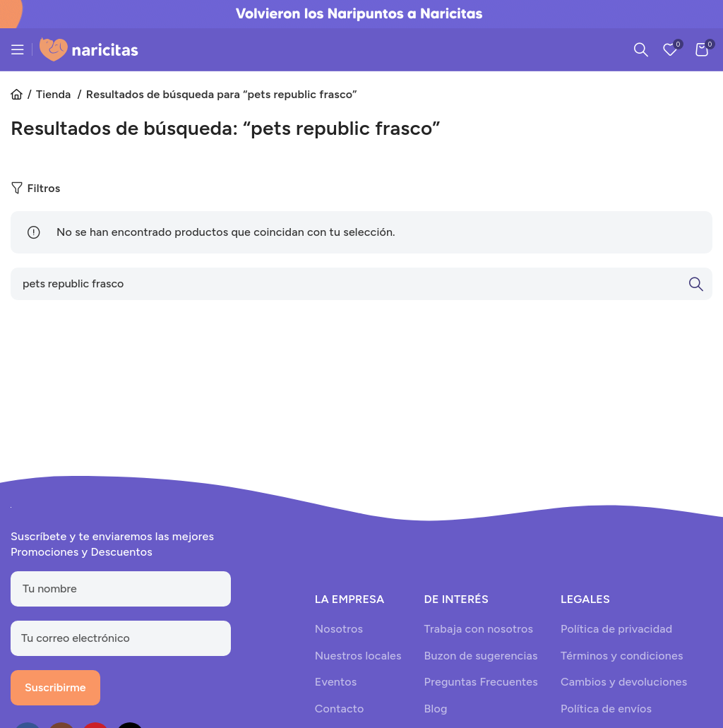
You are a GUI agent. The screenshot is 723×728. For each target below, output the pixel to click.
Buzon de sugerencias (481, 656)
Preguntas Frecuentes (481, 682)
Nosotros (339, 629)
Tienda (55, 94)
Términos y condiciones (622, 656)
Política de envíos (606, 709)
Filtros (43, 189)
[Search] (641, 49)
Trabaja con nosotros (479, 629)
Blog (436, 709)
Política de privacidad (616, 629)
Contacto (340, 709)
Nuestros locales (358, 656)
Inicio (21, 95)
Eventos (336, 682)
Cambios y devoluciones (624, 682)
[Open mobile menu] (18, 49)
